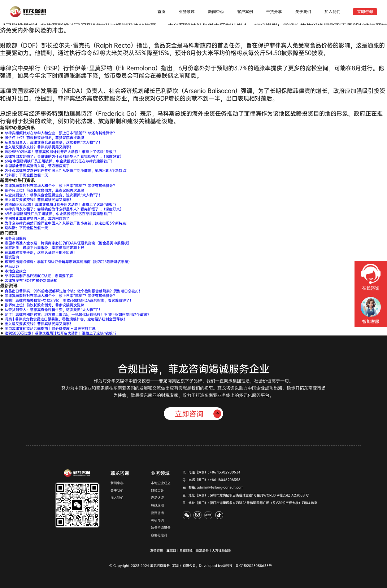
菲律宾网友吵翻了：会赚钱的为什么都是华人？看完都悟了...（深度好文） (64, 156)
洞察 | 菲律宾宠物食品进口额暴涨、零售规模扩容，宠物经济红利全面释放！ (66, 319)
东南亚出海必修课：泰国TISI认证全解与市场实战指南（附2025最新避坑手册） (68, 262)
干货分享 (274, 12)
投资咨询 (12, 257)
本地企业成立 (16, 271)
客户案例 (245, 12)
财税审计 (157, 491)
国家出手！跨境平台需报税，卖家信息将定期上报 (44, 248)
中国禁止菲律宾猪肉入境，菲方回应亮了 (37, 166)
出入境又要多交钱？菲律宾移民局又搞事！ (39, 147)
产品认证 (12, 266)
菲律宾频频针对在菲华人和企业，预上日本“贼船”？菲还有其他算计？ (61, 133)
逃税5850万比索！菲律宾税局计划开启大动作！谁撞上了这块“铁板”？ (61, 152)
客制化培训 (159, 536)
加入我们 (332, 12)
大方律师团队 (222, 551)
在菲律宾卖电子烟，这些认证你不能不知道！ (41, 252)
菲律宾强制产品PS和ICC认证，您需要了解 (39, 276)
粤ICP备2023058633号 (254, 566)
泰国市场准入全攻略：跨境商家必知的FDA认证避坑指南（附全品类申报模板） (68, 243)
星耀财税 (186, 551)
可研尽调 (157, 520)
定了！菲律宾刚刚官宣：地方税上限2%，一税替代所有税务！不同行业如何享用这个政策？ (78, 314)
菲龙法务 (202, 551)
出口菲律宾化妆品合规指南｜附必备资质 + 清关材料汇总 (50, 328)
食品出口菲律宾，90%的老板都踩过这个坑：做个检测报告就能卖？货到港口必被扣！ (73, 291)
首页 (161, 12)
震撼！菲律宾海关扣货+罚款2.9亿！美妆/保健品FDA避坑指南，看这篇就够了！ (69, 300)
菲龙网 (171, 551)
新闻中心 (216, 12)
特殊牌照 (157, 506)
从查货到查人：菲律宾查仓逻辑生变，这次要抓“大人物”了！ (53, 142)
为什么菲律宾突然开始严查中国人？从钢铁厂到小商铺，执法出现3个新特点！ (67, 170)
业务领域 (187, 12)
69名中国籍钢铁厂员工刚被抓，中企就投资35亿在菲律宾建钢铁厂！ (60, 161)
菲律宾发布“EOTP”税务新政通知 (31, 280)
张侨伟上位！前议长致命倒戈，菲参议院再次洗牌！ (46, 138)
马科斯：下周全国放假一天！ (28, 175)
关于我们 (303, 12)
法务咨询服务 (16, 238)
